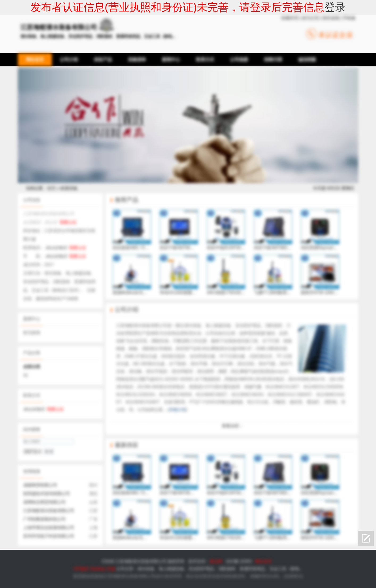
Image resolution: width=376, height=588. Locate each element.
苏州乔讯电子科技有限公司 (49, 536)
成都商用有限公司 (40, 485)
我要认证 (68, 222)
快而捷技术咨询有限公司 (47, 494)
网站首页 (264, 561)
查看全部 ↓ (232, 426)
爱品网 (216, 561)
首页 (51, 188)
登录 (335, 7)
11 (26, 375)
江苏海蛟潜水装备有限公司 (49, 511)
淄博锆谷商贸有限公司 (44, 502)
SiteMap (98, 569)
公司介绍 (127, 310)
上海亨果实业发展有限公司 (49, 528)
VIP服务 (81, 569)
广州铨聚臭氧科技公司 (44, 519)
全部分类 (32, 367)
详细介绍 (177, 410)
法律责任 (293, 576)
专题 (111, 569)
